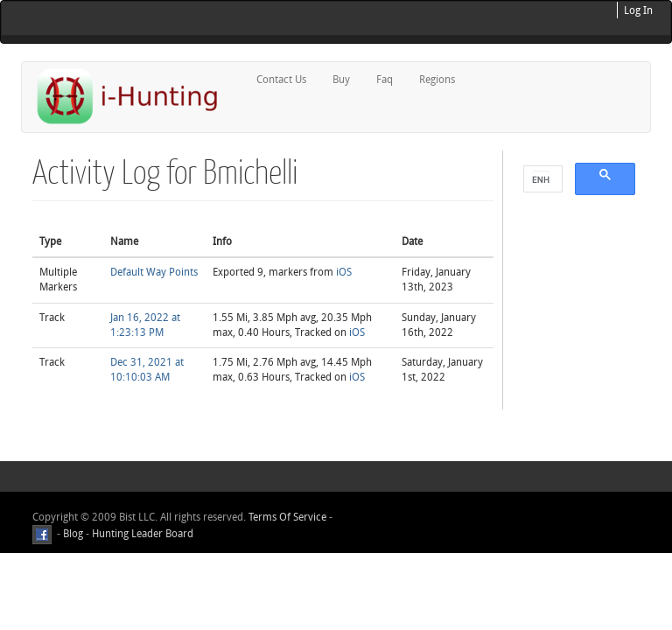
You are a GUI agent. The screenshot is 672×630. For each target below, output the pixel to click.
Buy (341, 80)
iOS (344, 272)
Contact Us (281, 80)
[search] (541, 179)
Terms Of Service (287, 517)
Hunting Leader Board (141, 534)
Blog (73, 534)
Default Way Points (154, 272)
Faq (385, 80)
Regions (437, 80)
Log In (638, 10)
